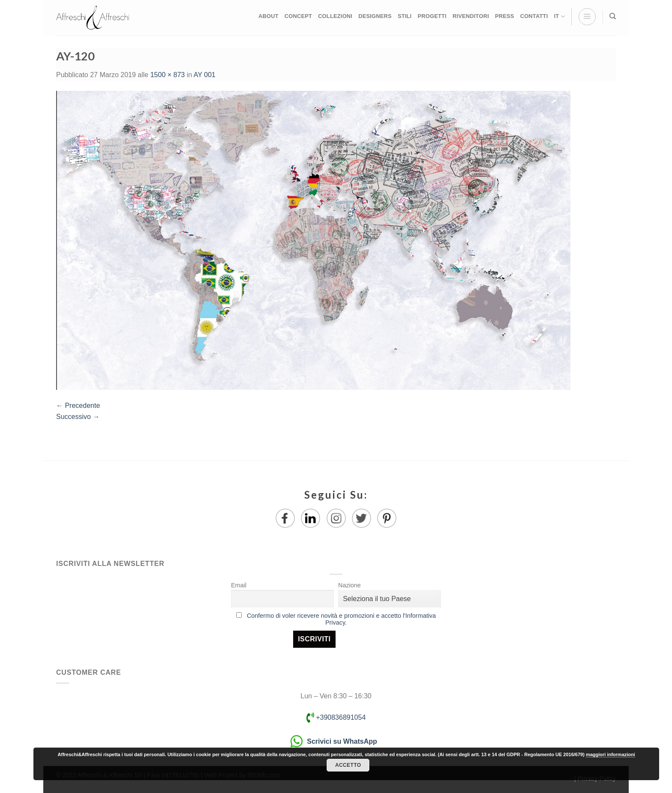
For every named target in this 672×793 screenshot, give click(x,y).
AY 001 (205, 75)
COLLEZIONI (335, 16)
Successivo (78, 417)
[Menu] (587, 17)
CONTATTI (534, 16)
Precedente (78, 405)
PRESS (505, 16)
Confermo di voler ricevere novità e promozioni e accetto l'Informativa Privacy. (341, 619)
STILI (405, 16)
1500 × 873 (168, 75)
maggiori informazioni (610, 754)
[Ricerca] (613, 16)
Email (239, 585)
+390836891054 (336, 717)
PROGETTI (432, 16)
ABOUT (268, 16)
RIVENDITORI (471, 16)
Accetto (348, 765)
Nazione (349, 585)
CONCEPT (298, 16)
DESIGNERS (375, 16)
